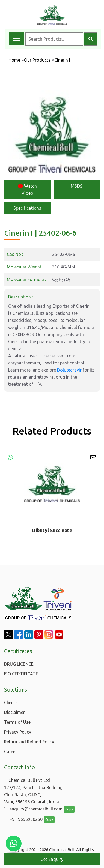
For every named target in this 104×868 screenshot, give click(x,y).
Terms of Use (17, 722)
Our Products (37, 60)
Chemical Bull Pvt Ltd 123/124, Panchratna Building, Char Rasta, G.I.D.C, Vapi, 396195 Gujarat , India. (34, 791)
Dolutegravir (69, 370)
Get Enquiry (52, 859)
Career (11, 752)
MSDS (77, 186)
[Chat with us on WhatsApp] (14, 843)
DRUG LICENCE (19, 664)
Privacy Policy (18, 732)
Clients (11, 702)
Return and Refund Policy (29, 742)
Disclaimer (14, 712)
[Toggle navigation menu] (17, 39)
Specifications (27, 208)
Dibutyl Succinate (52, 530)
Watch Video (27, 190)
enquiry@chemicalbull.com (33, 809)
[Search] (91, 39)
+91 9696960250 (23, 819)
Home (14, 60)
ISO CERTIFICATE (21, 674)
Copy (69, 809)
